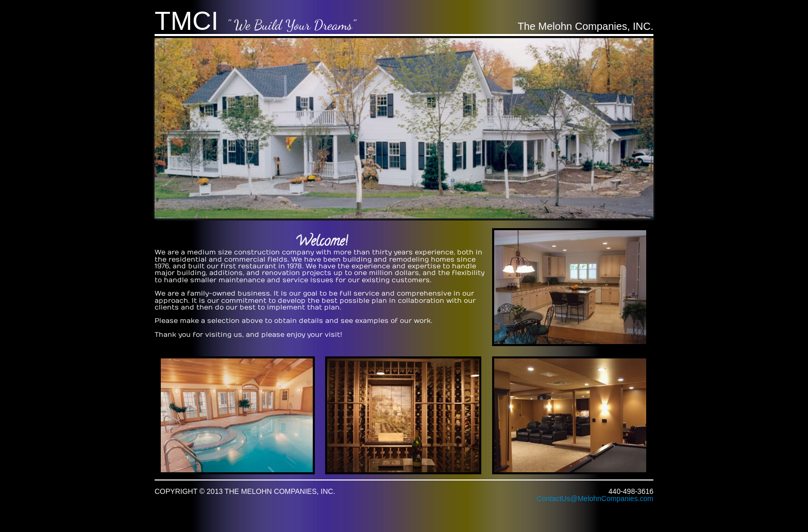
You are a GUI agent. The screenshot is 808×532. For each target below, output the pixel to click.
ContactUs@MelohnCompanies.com (595, 499)
